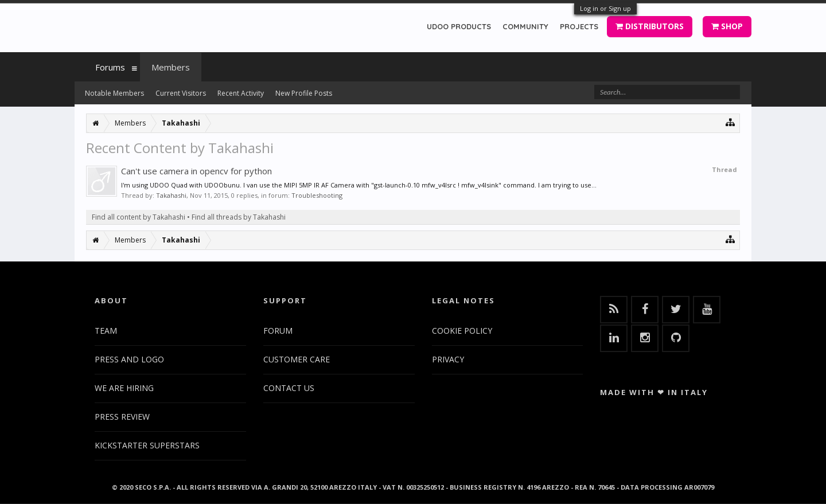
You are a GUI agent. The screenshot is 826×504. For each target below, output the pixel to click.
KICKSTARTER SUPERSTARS (147, 445)
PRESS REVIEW (122, 417)
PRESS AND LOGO (129, 359)
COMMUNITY (525, 26)
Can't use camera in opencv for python (196, 171)
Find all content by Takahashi (139, 217)
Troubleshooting (317, 195)
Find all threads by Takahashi (239, 217)
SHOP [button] (727, 26)
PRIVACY (448, 359)
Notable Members (114, 93)
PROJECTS (579, 26)
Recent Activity (241, 93)
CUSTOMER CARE (297, 359)
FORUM (278, 331)
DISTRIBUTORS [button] (650, 26)
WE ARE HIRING (124, 388)
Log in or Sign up (605, 8)
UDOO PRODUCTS (459, 26)
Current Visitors (181, 93)
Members (171, 67)
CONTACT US (289, 388)
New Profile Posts (304, 93)
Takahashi (171, 195)
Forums (110, 67)
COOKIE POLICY (462, 331)
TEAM (106, 331)
